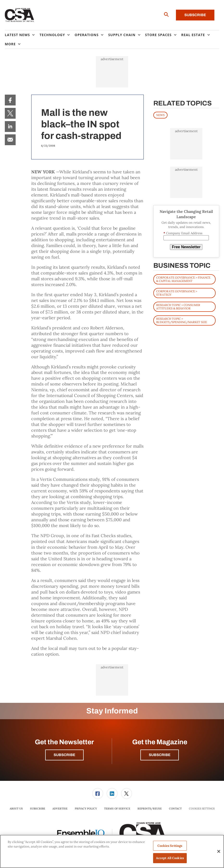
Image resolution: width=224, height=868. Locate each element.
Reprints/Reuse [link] (150, 809)
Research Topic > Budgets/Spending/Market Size (182, 320)
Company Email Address (183, 233)
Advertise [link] (60, 809)
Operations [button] (87, 35)
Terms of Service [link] (117, 809)
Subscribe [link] (38, 809)
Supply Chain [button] (122, 35)
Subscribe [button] (64, 755)
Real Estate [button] (193, 35)
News (160, 115)
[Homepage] (20, 15)
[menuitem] (22, 35)
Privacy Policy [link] (86, 809)
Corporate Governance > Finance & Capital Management (183, 279)
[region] (112, 851)
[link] (10, 100)
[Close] (219, 851)
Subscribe (195, 15)
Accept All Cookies (170, 858)
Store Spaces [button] (158, 35)
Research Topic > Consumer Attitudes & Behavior (178, 307)
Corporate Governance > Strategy (177, 293)
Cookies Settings (202, 809)
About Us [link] (16, 809)
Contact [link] (175, 809)
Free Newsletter (186, 247)
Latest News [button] (17, 35)
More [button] (10, 44)
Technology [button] (52, 35)
